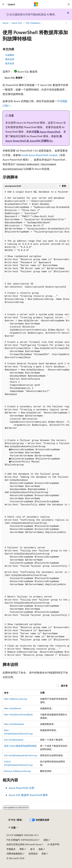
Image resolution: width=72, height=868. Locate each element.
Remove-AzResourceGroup (17, 771)
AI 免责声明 (53, 844)
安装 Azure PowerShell (47, 132)
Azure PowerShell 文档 (21, 788)
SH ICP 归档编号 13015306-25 (22, 835)
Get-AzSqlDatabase (14, 740)
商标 (44, 854)
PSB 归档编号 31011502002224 (22, 840)
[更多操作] (67, 23)
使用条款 (33, 854)
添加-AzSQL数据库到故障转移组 (20, 746)
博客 (22, 849)
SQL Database (33, 23)
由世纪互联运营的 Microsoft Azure (24, 844)
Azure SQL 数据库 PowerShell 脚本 (28, 795)
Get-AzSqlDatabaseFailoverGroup (21, 755)
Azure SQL (17, 23)
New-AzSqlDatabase (14, 724)
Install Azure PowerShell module (39, 155)
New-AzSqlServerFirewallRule (18, 714)
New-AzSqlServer (13, 708)
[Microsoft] (36, 4)
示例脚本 (10, 55)
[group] (36, 424)
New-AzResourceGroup (16, 699)
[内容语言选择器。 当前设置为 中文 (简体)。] (15, 820)
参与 (33, 849)
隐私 (46, 840)
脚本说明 (10, 59)
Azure (5, 23)
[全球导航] (3, 4)
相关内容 (10, 63)
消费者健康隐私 (14, 854)
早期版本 (11, 849)
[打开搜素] (69, 4)
